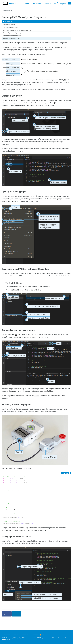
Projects (63, 3)
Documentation (50, 3)
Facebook (6, 635)
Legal (12, 638)
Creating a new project (10, 25)
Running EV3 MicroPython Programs (24, 17)
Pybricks (12, 3)
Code (27, 3)
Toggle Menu (7, 10)
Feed (43, 635)
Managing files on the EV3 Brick (12, 40)
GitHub (15, 635)
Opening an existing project (11, 28)
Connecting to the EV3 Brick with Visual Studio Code (18, 31)
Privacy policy (18, 638)
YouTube (35, 635)
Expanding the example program (12, 37)
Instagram (25, 635)
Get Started (37, 3)
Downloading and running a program (14, 34)
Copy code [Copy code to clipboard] (65, 482)
